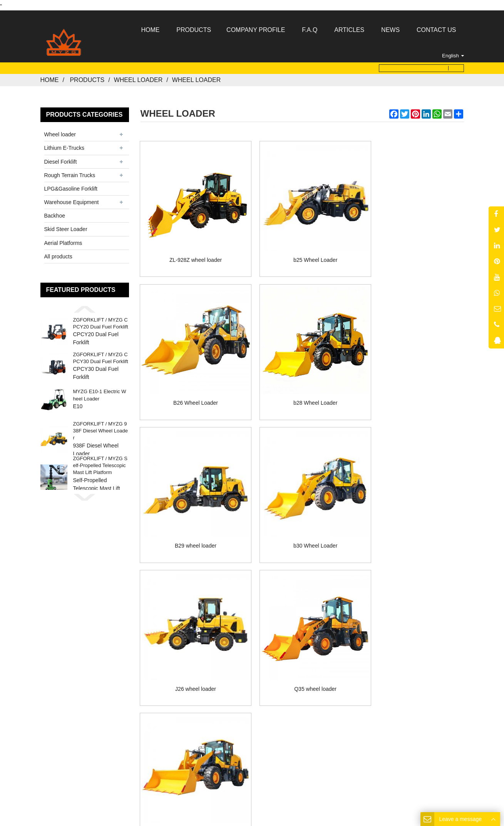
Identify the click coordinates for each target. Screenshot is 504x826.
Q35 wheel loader (302, 516)
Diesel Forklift (61, 159)
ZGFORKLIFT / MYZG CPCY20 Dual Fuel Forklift (101, 321)
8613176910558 (271, 700)
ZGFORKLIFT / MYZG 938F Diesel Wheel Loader (100, 428)
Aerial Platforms (63, 240)
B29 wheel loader (302, 382)
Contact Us (319, 659)
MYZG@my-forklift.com (263, 710)
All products (58, 254)
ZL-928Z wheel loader (191, 248)
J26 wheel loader (191, 516)
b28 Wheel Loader (191, 382)
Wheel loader (138, 78)
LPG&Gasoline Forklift (71, 186)
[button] (85, 307)
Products (87, 78)
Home (50, 78)
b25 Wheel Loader (302, 248)
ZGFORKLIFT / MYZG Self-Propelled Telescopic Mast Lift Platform (100, 463)
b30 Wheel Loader (413, 382)
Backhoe (55, 213)
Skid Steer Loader (66, 227)
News (282, 659)
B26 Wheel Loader (413, 248)
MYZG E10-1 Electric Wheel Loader (100, 393)
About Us (208, 659)
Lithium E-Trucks (64, 146)
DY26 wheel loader (413, 516)
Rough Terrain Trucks (70, 173)
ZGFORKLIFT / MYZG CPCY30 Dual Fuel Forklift (101, 356)
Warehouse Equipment (72, 200)
